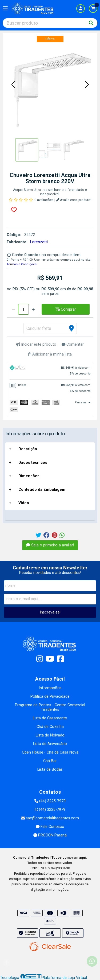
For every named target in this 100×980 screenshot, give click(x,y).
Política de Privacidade (50, 697)
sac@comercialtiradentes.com (50, 818)
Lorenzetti (39, 242)
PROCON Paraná (50, 835)
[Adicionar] (33, 309)
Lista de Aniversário (50, 744)
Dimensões (29, 476)
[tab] (50, 371)
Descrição (28, 449)
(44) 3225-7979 (50, 801)
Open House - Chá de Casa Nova (50, 752)
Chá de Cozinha (50, 727)
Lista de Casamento (50, 718)
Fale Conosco (50, 827)
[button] (13, 85)
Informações (50, 688)
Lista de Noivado (50, 735)
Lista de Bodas (50, 769)
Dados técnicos (33, 463)
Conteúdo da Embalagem (42, 490)
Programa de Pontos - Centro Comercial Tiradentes (50, 707)
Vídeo (24, 503)
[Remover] (13, 309)
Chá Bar (50, 761)
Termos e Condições (22, 264)
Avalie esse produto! (74, 200)
